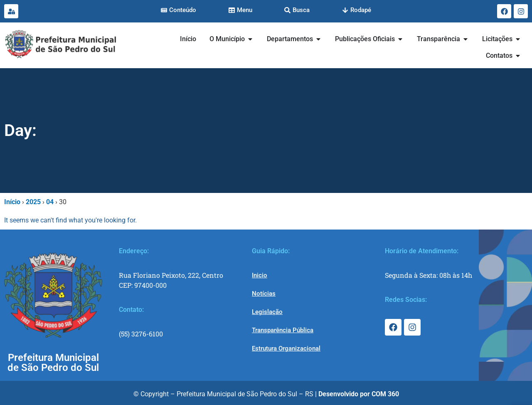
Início (12, 202)
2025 (33, 202)
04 (50, 202)
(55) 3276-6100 (141, 334)
